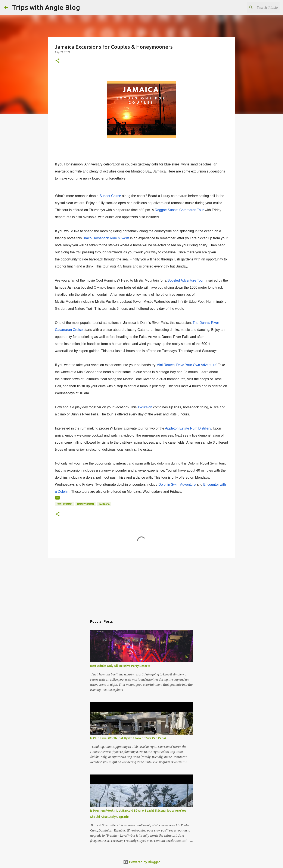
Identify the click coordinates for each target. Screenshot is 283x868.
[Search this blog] (257, 7)
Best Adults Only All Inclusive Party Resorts (120, 666)
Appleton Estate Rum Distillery (188, 428)
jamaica (104, 504)
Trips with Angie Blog (46, 7)
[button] (57, 61)
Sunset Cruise (110, 196)
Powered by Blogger (141, 862)
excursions (64, 504)
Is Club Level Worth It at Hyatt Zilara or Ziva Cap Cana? (128, 738)
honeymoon (85, 504)
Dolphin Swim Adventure (177, 484)
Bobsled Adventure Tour (186, 280)
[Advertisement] (112, 591)
